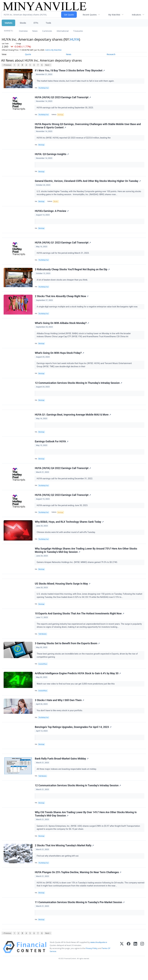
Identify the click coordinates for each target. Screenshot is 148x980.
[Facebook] (129, 963)
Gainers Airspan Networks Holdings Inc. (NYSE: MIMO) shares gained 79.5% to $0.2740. (78, 571)
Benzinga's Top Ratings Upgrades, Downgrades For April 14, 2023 (73, 739)
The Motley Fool (44, 88)
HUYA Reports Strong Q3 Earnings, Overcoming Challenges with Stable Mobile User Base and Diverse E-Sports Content (88, 127)
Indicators (136, 15)
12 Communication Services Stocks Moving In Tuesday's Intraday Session (78, 799)
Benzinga (42, 146)
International (63, 31)
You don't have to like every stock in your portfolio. (60, 722)
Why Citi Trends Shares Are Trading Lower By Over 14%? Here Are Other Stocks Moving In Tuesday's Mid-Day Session (86, 828)
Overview (23, 31)
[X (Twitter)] (122, 963)
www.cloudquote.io (99, 958)
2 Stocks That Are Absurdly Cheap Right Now (62, 301)
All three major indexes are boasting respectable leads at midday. (67, 782)
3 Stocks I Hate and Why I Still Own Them (60, 712)
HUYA (75, 39)
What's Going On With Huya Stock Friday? (60, 358)
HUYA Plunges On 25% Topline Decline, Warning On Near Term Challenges (78, 887)
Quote (28, 54)
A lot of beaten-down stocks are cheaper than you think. (63, 284)
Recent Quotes (90, 15)
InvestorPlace (43, 674)
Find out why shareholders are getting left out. (58, 870)
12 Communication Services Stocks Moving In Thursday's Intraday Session (79, 389)
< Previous (7, 65)
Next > (48, 65)
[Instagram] (142, 963)
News (35, 31)
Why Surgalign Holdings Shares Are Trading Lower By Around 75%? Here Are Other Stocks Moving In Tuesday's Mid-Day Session (86, 559)
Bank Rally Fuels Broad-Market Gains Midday (62, 772)
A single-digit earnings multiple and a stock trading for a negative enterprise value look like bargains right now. (88, 311)
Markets (8, 23)
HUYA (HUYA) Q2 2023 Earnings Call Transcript (63, 503)
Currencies (47, 31)
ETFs (36, 23)
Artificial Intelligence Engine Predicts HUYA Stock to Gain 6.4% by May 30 (78, 684)
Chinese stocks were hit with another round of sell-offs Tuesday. (67, 541)
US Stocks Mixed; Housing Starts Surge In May (63, 593)
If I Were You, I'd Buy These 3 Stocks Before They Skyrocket (70, 71)
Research (111, 54)
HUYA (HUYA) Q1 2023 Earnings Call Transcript (63, 246)
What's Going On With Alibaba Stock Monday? (62, 328)
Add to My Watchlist (53, 50)
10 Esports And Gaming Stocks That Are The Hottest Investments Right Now (80, 624)
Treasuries (78, 31)
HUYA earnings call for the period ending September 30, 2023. (66, 108)
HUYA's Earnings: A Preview (52, 213)
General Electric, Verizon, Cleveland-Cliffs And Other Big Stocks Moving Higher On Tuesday (88, 183)
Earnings (61, 115)
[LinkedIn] (135, 963)
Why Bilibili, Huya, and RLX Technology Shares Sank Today (69, 530)
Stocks (23, 23)
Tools (48, 23)
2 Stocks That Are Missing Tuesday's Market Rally (64, 860)
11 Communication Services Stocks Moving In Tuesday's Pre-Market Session (80, 917)
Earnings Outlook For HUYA (52, 448)
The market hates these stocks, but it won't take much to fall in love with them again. (76, 81)
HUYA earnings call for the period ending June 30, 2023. (63, 513)
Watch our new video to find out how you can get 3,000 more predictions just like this (76, 695)
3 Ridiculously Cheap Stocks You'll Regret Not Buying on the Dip (72, 273)
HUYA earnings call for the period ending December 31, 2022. (65, 486)
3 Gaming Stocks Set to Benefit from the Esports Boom (67, 654)
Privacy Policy (92, 964)
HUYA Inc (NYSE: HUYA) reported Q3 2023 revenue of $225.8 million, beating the (74, 139)
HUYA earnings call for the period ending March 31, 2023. (63, 256)
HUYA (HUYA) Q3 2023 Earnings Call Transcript (63, 98)
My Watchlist (114, 15)
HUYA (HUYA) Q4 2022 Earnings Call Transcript (63, 476)
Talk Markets (43, 644)
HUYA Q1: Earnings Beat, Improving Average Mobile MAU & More (73, 421)
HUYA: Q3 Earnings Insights (52, 156)
